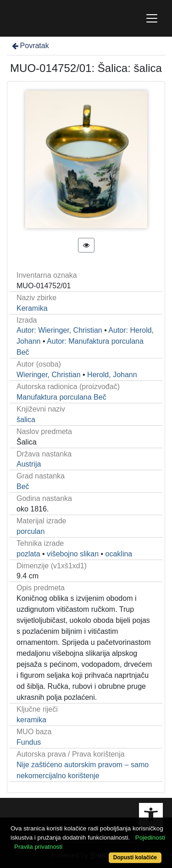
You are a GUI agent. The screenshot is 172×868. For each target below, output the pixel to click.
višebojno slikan (73, 554)
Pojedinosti (150, 838)
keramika (31, 720)
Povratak (30, 46)
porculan (31, 531)
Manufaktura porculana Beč (61, 397)
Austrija (29, 464)
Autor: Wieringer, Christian (59, 330)
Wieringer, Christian (49, 375)
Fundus (29, 742)
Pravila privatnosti (38, 847)
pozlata (28, 554)
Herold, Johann (112, 375)
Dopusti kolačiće (135, 857)
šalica (26, 420)
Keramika (32, 308)
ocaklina (119, 554)
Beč (23, 486)
